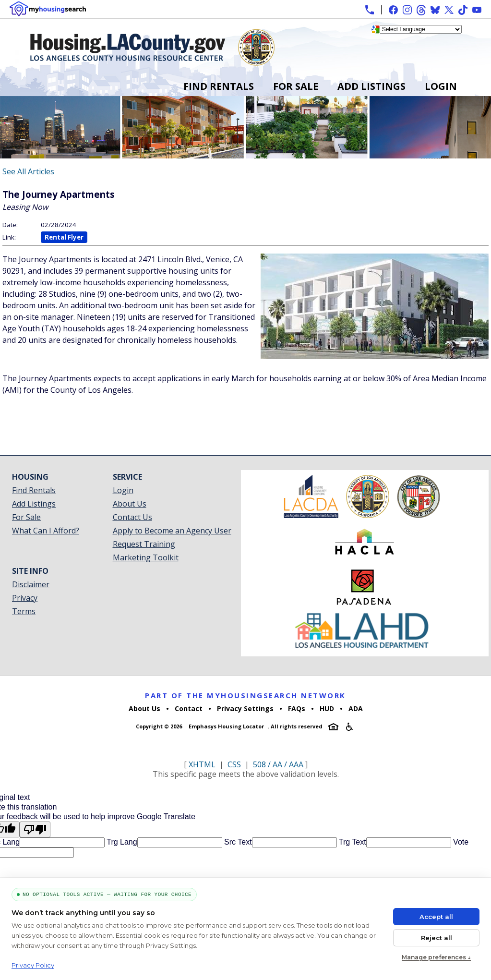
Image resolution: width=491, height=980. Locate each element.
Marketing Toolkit (146, 557)
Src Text (237, 842)
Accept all (436, 917)
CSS (234, 764)
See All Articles (28, 171)
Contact (189, 708)
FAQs (297, 708)
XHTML (202, 764)
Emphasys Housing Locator (226, 726)
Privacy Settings (245, 708)
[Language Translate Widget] (421, 29)
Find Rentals (219, 86)
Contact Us (132, 517)
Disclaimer (31, 584)
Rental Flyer (64, 237)
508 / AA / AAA (279, 764)
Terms (24, 611)
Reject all (437, 938)
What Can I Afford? (46, 531)
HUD (327, 708)
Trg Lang (121, 842)
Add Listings (371, 86)
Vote (460, 842)
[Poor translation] (35, 829)
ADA (356, 708)
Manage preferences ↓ (436, 957)
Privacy (25, 598)
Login (441, 86)
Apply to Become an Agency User (172, 531)
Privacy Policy (33, 965)
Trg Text (352, 842)
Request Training (144, 544)
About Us (130, 504)
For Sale (296, 86)
